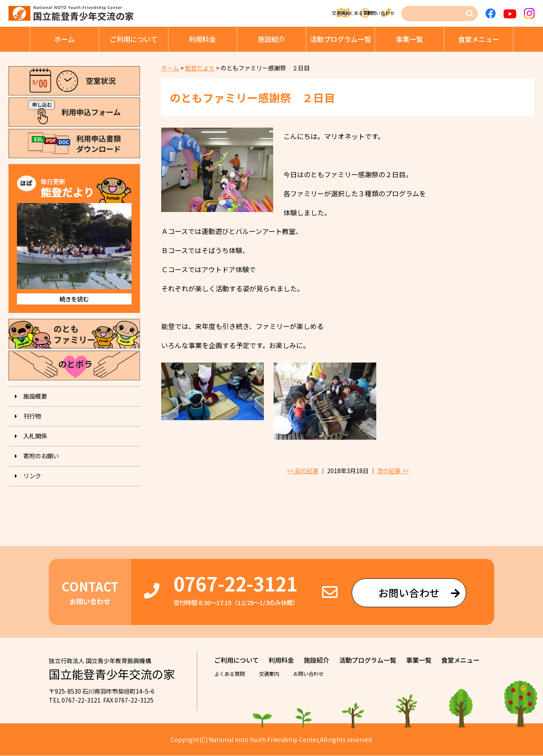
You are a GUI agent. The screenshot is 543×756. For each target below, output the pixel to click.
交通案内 (268, 14)
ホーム (64, 39)
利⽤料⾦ (202, 39)
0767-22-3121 (235, 584)
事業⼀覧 (409, 39)
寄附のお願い (41, 456)
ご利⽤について (134, 39)
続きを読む (74, 299)
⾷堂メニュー (479, 39)
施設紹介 (271, 39)
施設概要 (35, 396)
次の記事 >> (393, 471)
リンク (32, 476)
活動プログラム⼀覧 (341, 39)
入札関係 (35, 436)
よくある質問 (320, 14)
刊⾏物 (32, 416)
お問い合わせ (378, 14)
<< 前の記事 (303, 471)
